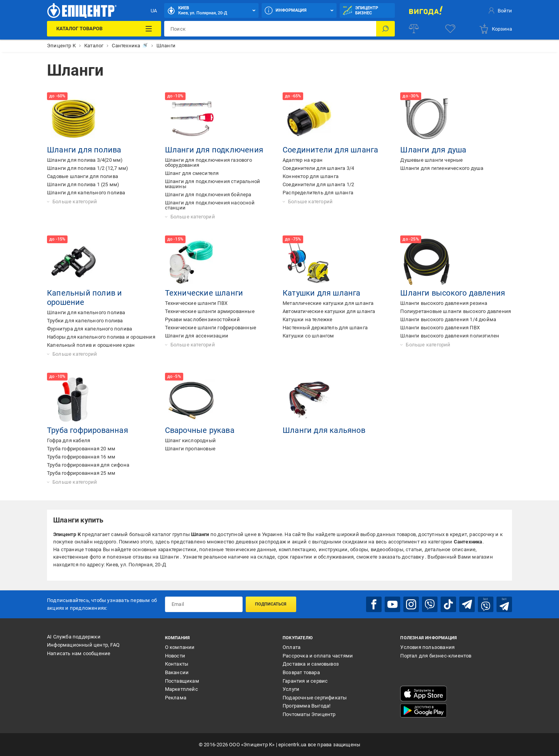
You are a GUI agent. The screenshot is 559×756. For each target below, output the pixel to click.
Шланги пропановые (190, 449)
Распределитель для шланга (318, 193)
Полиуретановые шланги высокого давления (456, 311)
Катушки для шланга (322, 293)
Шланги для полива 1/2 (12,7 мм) (88, 168)
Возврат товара (301, 672)
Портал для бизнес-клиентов (436, 656)
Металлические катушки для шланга (328, 303)
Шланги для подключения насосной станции (210, 205)
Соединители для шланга (330, 150)
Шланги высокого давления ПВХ (440, 328)
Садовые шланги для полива (82, 176)
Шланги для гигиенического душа (442, 168)
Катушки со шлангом (308, 336)
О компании (180, 647)
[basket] (495, 29)
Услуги (291, 689)
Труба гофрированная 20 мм (81, 449)
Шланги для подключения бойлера (208, 195)
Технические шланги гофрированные (211, 328)
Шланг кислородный (190, 440)
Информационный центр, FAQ (83, 645)
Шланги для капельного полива (86, 193)
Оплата (292, 647)
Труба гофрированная (88, 430)
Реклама (176, 698)
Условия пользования (427, 647)
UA (154, 11)
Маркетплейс (181, 689)
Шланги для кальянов (324, 430)
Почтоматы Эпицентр (309, 714)
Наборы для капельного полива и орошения (101, 337)
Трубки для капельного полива (85, 321)
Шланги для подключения (214, 150)
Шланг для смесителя (192, 173)
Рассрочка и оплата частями (318, 656)
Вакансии (177, 672)
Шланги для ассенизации (197, 336)
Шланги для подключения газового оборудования (208, 163)
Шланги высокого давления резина (444, 303)
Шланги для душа (433, 150)
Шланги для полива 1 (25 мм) (83, 184)
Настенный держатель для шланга (325, 328)
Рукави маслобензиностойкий (202, 319)
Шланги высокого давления (453, 293)
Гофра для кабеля (69, 440)
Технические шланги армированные (210, 311)
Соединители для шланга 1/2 (318, 184)
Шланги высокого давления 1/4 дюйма (448, 319)
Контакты (177, 664)
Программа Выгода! (306, 706)
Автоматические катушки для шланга (329, 311)
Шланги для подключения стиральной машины (213, 184)
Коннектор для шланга (311, 176)
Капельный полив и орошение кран (91, 345)
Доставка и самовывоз (311, 664)
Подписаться (271, 604)
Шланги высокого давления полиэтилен (450, 336)
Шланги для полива (84, 150)
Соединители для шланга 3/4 (318, 168)
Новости (175, 656)
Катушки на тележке (308, 319)
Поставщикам (182, 681)
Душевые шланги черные (431, 160)
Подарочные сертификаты (315, 698)
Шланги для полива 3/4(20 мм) (85, 160)
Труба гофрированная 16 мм (81, 457)
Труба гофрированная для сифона (88, 465)
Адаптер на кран (303, 160)
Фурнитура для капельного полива (89, 329)
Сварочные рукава (200, 430)
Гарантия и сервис (305, 681)
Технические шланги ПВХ (196, 303)
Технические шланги (204, 293)
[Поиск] (385, 29)
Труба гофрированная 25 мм (81, 473)
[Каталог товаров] (104, 29)
